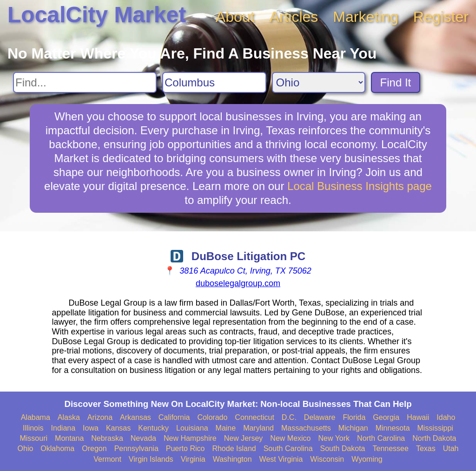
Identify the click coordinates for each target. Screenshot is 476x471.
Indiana (63, 428)
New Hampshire (190, 438)
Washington (232, 459)
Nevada (143, 438)
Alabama (36, 417)
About (235, 17)
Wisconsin (327, 459)
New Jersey (244, 438)
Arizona (100, 417)
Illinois (33, 428)
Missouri (33, 438)
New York (334, 438)
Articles (294, 17)
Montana (69, 438)
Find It (396, 82)
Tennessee (390, 448)
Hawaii (418, 417)
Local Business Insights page (360, 186)
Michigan (353, 428)
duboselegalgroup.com (238, 283)
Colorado (212, 417)
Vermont (107, 459)
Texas (426, 448)
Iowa (91, 428)
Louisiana (192, 428)
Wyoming (367, 459)
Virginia (193, 459)
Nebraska (107, 438)
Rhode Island (234, 448)
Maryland (258, 428)
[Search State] (319, 82)
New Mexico (290, 438)
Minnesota (393, 428)
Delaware (320, 417)
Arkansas (136, 417)
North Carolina (381, 438)
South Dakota (343, 448)
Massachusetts (306, 428)
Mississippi (435, 428)
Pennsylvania (136, 448)
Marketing (366, 17)
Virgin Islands (151, 459)
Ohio (26, 448)
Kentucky (153, 428)
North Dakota (434, 438)
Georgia (386, 417)
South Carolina (288, 448)
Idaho (446, 417)
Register (441, 17)
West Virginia (281, 459)
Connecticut (255, 417)
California (174, 417)
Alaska (69, 417)
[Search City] (214, 82)
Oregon (94, 448)
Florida (354, 417)
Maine (226, 428)
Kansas (118, 428)
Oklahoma (57, 448)
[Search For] (85, 82)
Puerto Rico (185, 448)
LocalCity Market (97, 15)
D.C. (289, 417)
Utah (451, 448)
